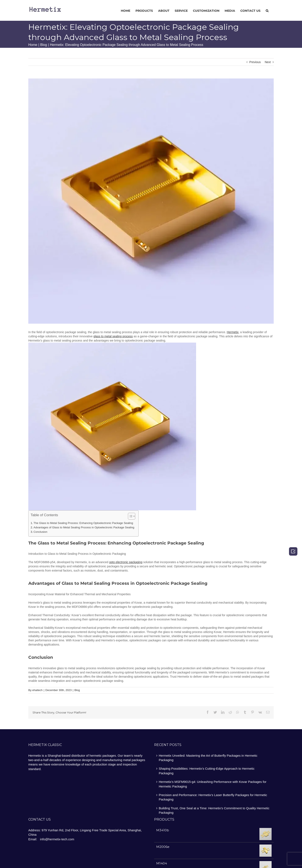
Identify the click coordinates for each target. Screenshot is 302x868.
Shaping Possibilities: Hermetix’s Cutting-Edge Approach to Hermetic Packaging (207, 771)
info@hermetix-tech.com (57, 839)
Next (268, 62)
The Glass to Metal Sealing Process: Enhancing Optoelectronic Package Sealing (83, 523)
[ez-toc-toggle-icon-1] (130, 517)
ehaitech (37, 690)
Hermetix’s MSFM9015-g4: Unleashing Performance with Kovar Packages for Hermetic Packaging (213, 784)
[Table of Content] (132, 516)
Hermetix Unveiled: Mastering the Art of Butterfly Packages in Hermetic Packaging (208, 758)
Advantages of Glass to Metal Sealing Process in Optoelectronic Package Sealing (84, 527)
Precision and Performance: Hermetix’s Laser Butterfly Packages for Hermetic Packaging (213, 797)
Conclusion (40, 532)
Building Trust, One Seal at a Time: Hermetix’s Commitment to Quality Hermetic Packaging (214, 810)
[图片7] (151, 201)
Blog (77, 690)
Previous (255, 62)
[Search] (267, 10)
